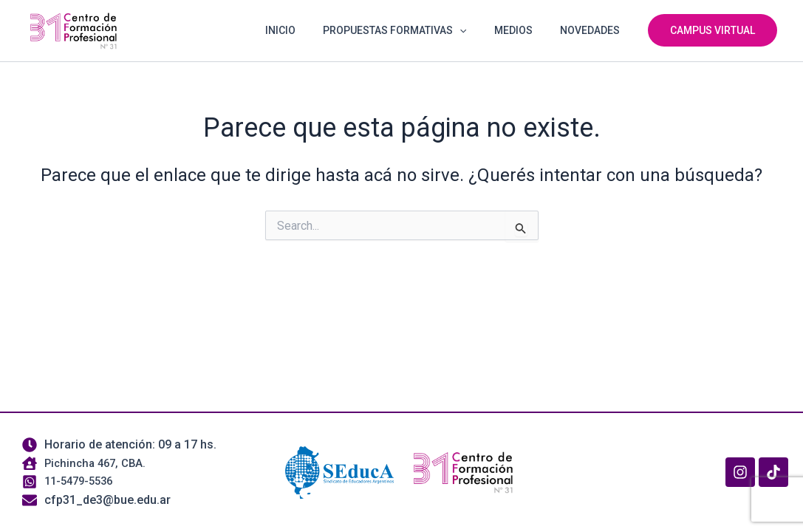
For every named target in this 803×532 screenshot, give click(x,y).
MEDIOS (523, 30)
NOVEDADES (593, 30)
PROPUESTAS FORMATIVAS (411, 30)
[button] (476, 30)
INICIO (304, 30)
